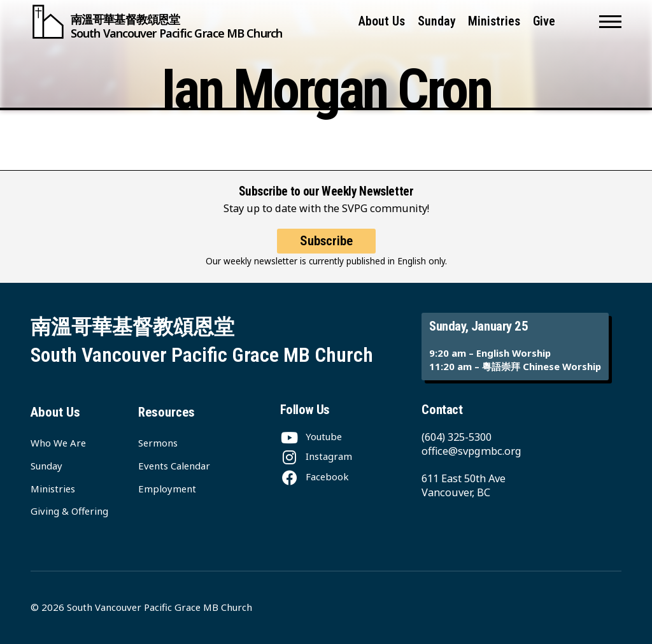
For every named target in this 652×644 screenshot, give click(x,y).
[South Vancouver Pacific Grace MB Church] (156, 22)
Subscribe (326, 241)
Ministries (494, 21)
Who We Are (58, 443)
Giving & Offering (69, 511)
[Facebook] (315, 476)
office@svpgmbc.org (471, 451)
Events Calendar (174, 466)
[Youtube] (311, 436)
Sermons (158, 443)
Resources (167, 412)
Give (544, 21)
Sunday (437, 21)
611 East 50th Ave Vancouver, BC (464, 485)
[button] (610, 22)
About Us (382, 21)
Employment (167, 489)
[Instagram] (316, 456)
